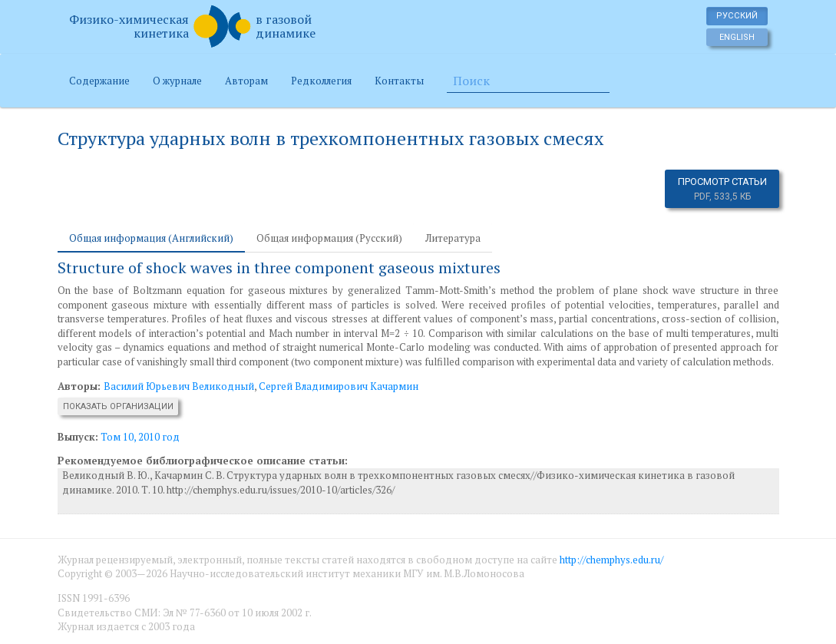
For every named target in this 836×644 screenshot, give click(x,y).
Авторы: (81, 386)
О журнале (177, 81)
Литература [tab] (453, 238)
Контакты (399, 81)
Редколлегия (321, 81)
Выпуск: (78, 437)
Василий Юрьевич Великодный (179, 386)
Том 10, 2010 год (140, 437)
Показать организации (118, 406)
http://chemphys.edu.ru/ (611, 560)
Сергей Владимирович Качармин (339, 386)
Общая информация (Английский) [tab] (151, 238)
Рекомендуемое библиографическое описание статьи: (203, 461)
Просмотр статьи (722, 189)
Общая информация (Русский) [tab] (329, 238)
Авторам (246, 81)
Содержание (99, 81)
